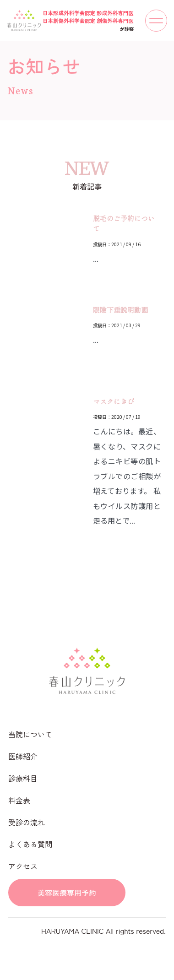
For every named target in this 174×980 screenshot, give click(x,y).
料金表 (19, 800)
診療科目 (23, 778)
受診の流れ (27, 822)
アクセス (23, 866)
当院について (30, 734)
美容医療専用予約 (67, 893)
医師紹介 (23, 756)
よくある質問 (30, 844)
